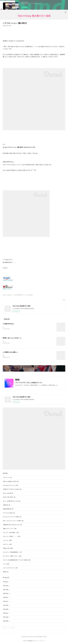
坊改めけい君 (8, 548)
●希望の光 (7, 505)
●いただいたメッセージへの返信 (12, 517)
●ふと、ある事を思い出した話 (12, 501)
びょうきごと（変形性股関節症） (12, 552)
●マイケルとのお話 (9, 513)
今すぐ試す (24, 7)
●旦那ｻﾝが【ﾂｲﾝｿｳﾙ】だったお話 (12, 490)
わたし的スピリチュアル (11, 486)
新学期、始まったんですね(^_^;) (12, 338)
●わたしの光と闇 (8, 493)
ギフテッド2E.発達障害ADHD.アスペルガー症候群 (17, 560)
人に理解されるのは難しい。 (11, 352)
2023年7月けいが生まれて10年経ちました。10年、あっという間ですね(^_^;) (21, 327)
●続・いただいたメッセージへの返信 (13, 521)
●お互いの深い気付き (9, 497)
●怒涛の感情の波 (8, 509)
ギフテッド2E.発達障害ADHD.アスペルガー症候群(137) (22, 295)
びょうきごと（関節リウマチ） (12, 556)
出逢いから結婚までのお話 (11, 482)
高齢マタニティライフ (10, 529)
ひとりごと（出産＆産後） (11, 533)
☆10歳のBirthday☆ (8, 324)
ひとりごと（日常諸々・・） (12, 537)
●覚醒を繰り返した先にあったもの (12, 525)
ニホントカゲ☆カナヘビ (10, 568)
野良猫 (6, 572)
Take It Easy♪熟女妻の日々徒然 (34, 16)
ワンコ (6, 564)
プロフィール (7, 478)
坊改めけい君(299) (6, 295)
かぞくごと (7, 545)
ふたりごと (7, 541)
